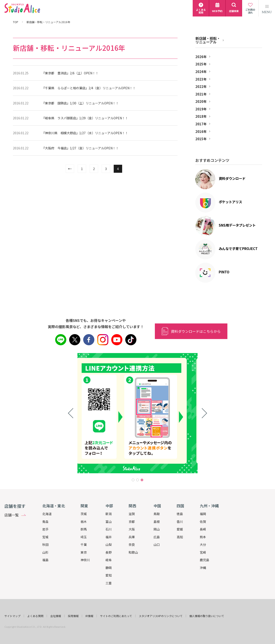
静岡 (109, 568)
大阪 (132, 529)
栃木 (84, 522)
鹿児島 (204, 560)
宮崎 (203, 552)
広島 (157, 537)
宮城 (45, 537)
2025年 (201, 64)
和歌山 (133, 552)
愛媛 (180, 529)
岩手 (45, 529)
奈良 (132, 544)
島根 (157, 522)
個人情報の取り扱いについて (207, 616)
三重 (109, 583)
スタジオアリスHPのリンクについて (161, 616)
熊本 (203, 537)
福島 (45, 560)
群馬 (84, 529)
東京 (84, 552)
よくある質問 (35, 616)
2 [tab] (137, 480)
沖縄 (203, 568)
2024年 (201, 72)
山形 (45, 552)
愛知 (109, 575)
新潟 (109, 514)
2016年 (201, 132)
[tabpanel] (137, 413)
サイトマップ (12, 616)
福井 (109, 537)
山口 (157, 544)
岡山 (157, 529)
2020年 (201, 102)
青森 (45, 522)
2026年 (201, 57)
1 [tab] (133, 480)
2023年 (201, 79)
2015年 (201, 139)
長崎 (203, 529)
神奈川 (85, 560)
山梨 (109, 544)
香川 (180, 522)
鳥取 (157, 514)
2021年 (201, 94)
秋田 (45, 544)
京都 (132, 522)
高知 (180, 537)
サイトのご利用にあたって (116, 616)
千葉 (84, 544)
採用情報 (73, 616)
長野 (109, 552)
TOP (16, 22)
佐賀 (203, 522)
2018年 (201, 116)
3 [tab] (142, 480)
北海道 (47, 514)
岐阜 (109, 560)
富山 (109, 522)
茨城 (84, 514)
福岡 (203, 514)
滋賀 (132, 514)
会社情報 (56, 616)
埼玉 (84, 537)
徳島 (180, 514)
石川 (109, 529)
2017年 (201, 124)
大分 (203, 544)
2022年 (201, 87)
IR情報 (89, 616)
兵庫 (132, 537)
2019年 (201, 109)
